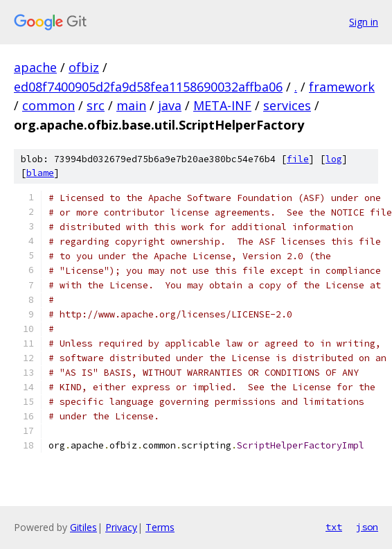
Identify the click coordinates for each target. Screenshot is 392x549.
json (367, 527)
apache (35, 67)
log (334, 159)
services (287, 105)
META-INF (222, 105)
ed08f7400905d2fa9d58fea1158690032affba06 (148, 87)
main (131, 105)
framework (342, 87)
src (96, 105)
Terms (160, 527)
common (48, 105)
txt (334, 527)
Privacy (121, 527)
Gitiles (83, 527)
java (170, 105)
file (298, 159)
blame (40, 173)
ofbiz (84, 67)
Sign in (364, 22)
